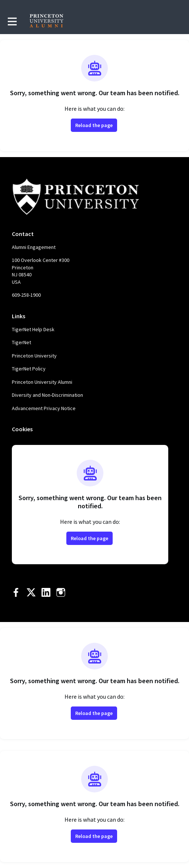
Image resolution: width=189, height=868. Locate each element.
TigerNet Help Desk (33, 329)
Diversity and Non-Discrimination (47, 395)
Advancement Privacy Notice (44, 408)
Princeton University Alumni (42, 382)
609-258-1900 (26, 295)
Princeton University (34, 356)
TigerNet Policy (29, 369)
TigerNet (21, 342)
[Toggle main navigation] (12, 21)
